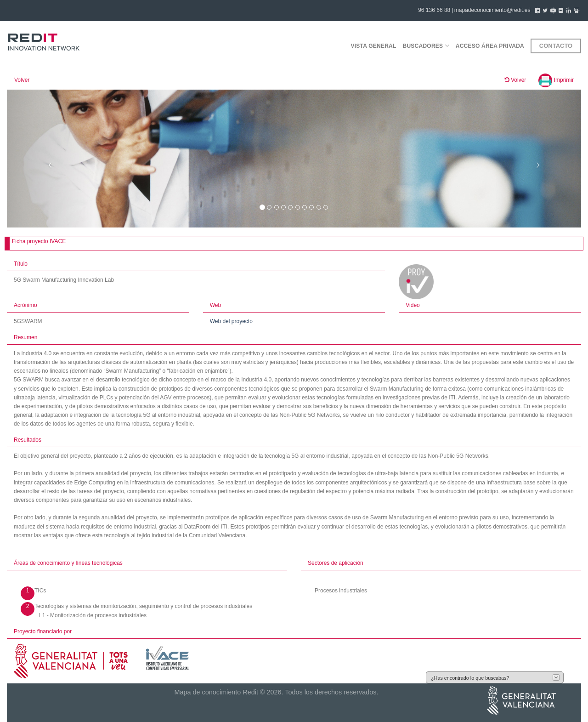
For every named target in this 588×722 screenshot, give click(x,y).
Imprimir (556, 80)
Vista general (373, 46)
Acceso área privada (490, 46)
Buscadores (426, 46)
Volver (22, 80)
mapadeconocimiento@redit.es (492, 10)
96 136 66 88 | (436, 10)
